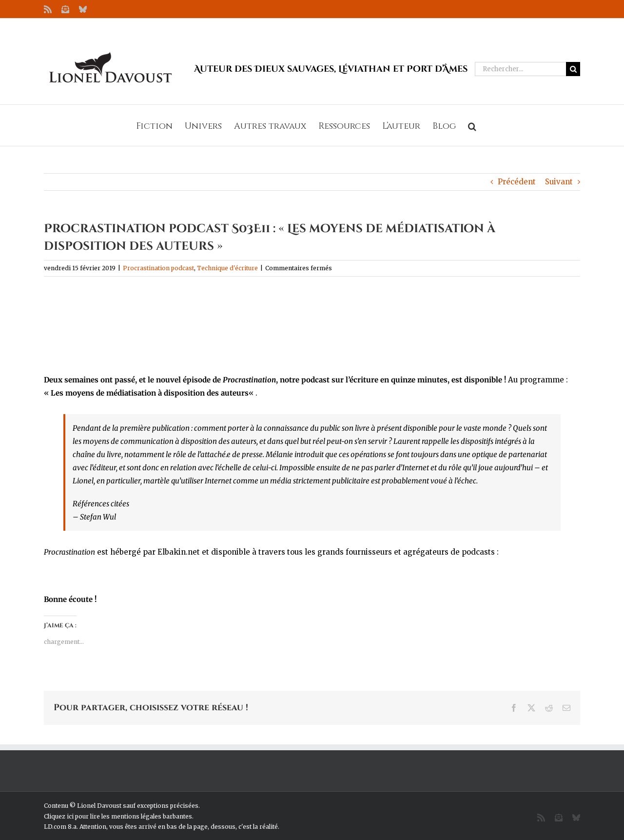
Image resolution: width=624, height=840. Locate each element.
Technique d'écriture (227, 268)
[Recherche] (573, 69)
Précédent (517, 182)
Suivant (559, 182)
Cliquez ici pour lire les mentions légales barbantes (118, 816)
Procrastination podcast (158, 268)
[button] (472, 125)
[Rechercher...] (520, 69)
